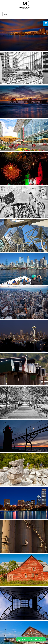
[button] (31, 639)
